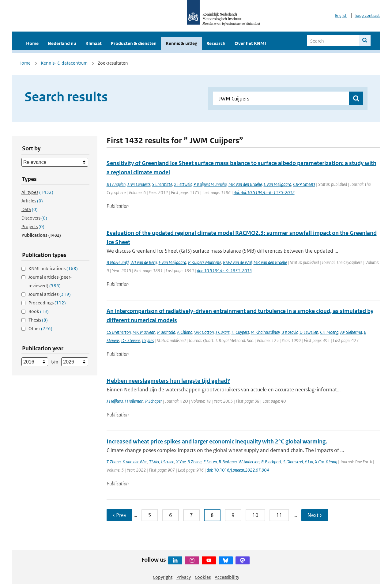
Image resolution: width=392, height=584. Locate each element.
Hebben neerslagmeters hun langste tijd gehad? (168, 381)
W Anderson (249, 462)
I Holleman (134, 401)
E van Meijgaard (277, 184)
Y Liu (309, 462)
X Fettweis (183, 184)
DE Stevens (131, 340)
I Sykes (148, 340)
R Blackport (271, 462)
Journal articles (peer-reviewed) (50, 281)
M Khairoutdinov (265, 332)
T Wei (154, 462)
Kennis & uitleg (181, 43)
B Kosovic (290, 332)
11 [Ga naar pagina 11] (279, 515)
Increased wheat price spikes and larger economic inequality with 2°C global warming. (217, 441)
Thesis (38, 320)
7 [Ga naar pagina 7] (191, 515)
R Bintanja (228, 462)
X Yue (181, 462)
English (341, 15)
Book (39, 311)
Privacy (184, 577)
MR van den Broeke (245, 184)
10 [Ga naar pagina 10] (255, 515)
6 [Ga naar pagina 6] (171, 515)
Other (40, 328)
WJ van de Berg (144, 262)
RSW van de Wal (237, 262)
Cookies (203, 577)
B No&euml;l (118, 262)
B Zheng (194, 462)
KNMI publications (53, 268)
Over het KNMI (250, 43)
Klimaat (94, 43)
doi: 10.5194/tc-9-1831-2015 (224, 271)
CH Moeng (329, 332)
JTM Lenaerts (139, 184)
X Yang (331, 462)
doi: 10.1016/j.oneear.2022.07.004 (238, 470)
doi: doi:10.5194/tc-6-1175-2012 (264, 192)
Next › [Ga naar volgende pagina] (315, 515)
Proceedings (47, 303)
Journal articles (50, 294)
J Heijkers (115, 401)
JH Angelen (116, 184)
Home (32, 43)
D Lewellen (309, 332)
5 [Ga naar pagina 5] (150, 515)
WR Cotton (204, 332)
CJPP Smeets (304, 184)
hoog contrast (367, 15)
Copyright (163, 577)
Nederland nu (62, 43)
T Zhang (114, 462)
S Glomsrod (293, 462)
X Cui (319, 462)
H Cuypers (240, 332)
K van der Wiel (135, 462)
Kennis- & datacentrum (64, 63)
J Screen (168, 462)
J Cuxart (223, 332)
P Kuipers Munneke (210, 184)
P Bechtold (166, 332)
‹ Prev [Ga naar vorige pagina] (119, 515)
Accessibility (227, 577)
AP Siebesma (351, 332)
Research (216, 43)
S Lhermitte (162, 184)
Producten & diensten (134, 43)
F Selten (210, 462)
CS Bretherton (119, 332)
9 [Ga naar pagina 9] (233, 515)
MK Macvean (144, 332)
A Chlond (185, 332)
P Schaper (154, 401)
